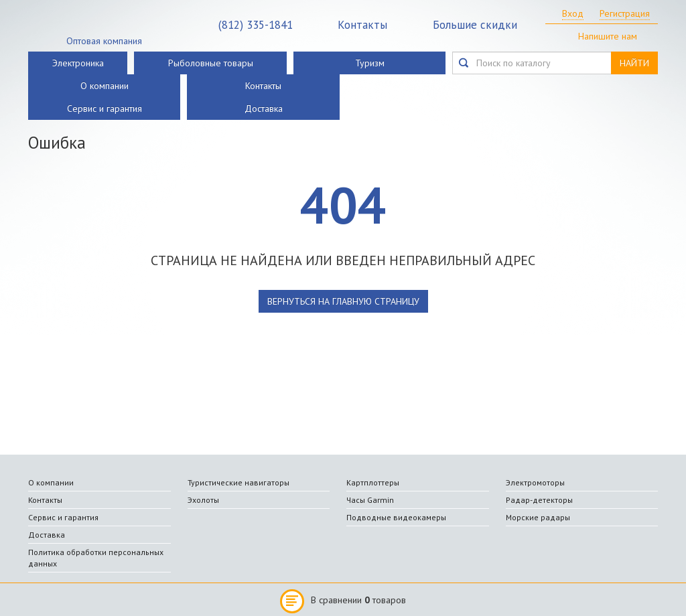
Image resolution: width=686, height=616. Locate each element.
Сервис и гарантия (105, 108)
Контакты (362, 25)
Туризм (370, 63)
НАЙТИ (634, 63)
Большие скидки (475, 25)
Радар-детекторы (539, 500)
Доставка (264, 108)
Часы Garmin (370, 500)
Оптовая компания (104, 40)
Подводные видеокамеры (396, 517)
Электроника (78, 63)
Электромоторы (535, 482)
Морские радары (538, 517)
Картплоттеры (373, 482)
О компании (105, 86)
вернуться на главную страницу (343, 301)
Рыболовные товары (211, 63)
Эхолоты (203, 500)
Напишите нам (608, 36)
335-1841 (256, 25)
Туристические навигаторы (238, 482)
